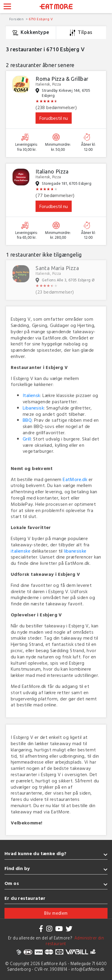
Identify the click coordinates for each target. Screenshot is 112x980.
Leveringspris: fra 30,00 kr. (26, 147)
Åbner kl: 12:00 (88, 147)
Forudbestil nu (54, 118)
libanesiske (75, 551)
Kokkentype (31, 33)
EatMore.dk (75, 479)
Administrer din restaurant (75, 941)
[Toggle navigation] (7, 7)
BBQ (27, 420)
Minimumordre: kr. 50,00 (58, 147)
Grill (27, 439)
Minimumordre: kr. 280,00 (58, 235)
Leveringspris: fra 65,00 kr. (26, 235)
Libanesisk (33, 408)
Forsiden (17, 19)
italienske (21, 551)
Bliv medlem (56, 913)
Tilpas (81, 33)
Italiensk (32, 395)
